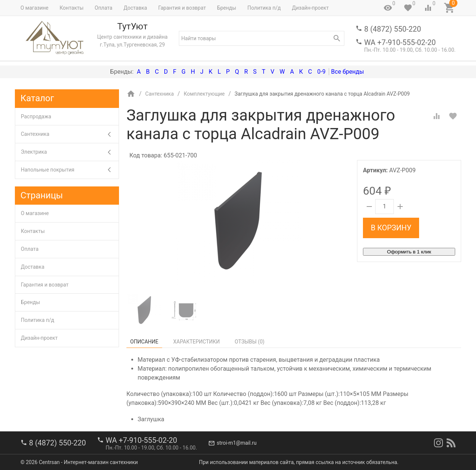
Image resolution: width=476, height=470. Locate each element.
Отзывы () (250, 342)
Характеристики (197, 342)
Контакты (71, 8)
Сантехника (70, 134)
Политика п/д (264, 8)
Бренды (227, 8)
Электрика (70, 152)
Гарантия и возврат (182, 8)
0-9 (321, 72)
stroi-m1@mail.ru (237, 443)
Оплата (104, 8)
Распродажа (36, 116)
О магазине (34, 8)
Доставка (135, 8)
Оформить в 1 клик (409, 252)
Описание (144, 342)
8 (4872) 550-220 (393, 29)
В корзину (391, 228)
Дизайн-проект (310, 8)
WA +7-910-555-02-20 (400, 42)
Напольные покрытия (70, 170)
